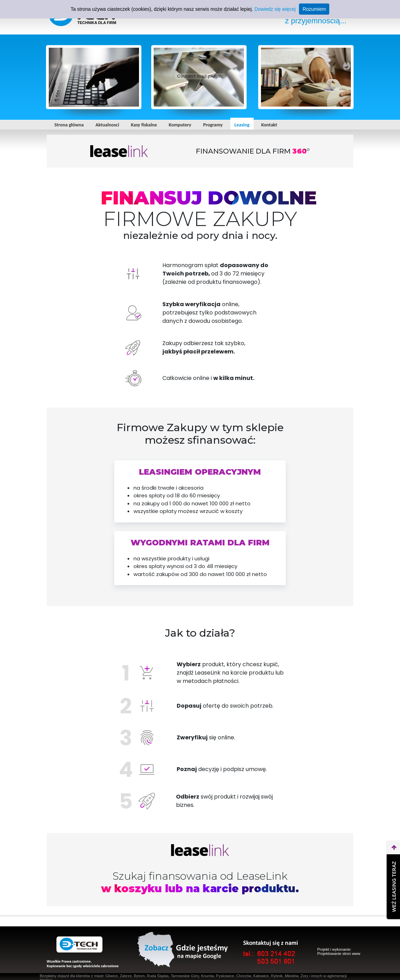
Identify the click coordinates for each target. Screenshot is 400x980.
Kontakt (269, 125)
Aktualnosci (107, 125)
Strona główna (69, 125)
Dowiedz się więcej (275, 9)
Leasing (242, 125)
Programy (213, 125)
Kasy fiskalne (144, 125)
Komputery (180, 125)
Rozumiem (314, 9)
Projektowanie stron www (339, 954)
